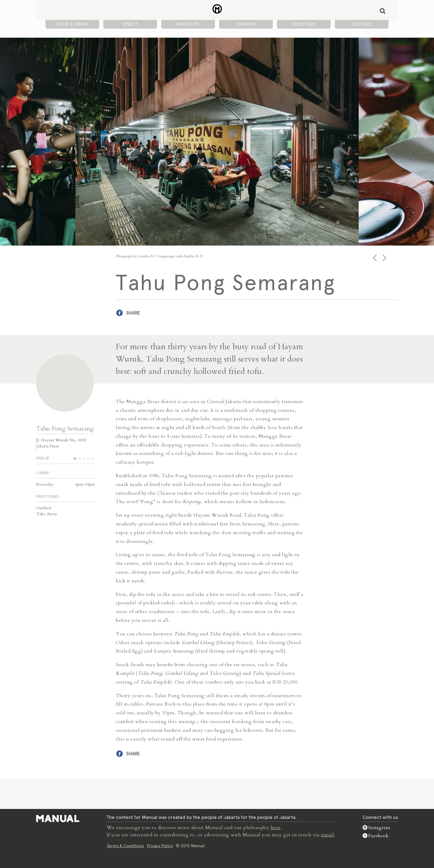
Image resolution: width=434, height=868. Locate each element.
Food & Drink (72, 24)
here (276, 827)
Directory (304, 24)
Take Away (47, 514)
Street (130, 24)
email (328, 835)
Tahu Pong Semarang (65, 428)
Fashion (246, 24)
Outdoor (44, 508)
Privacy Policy (160, 845)
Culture (362, 24)
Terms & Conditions (125, 845)
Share (133, 313)
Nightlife (188, 24)
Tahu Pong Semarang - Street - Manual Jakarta (217, 9)
